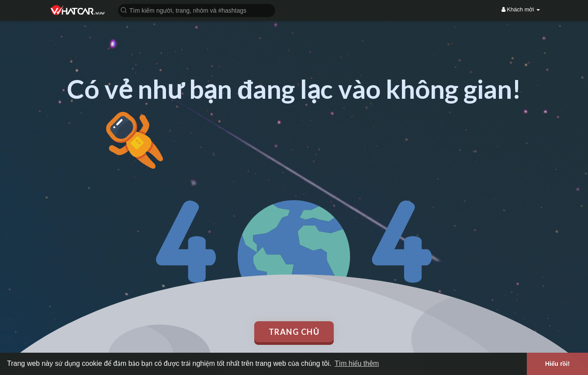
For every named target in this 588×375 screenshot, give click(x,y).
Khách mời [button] (521, 9)
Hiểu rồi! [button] (558, 364)
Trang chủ (294, 332)
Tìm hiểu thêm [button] (357, 363)
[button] (197, 10)
